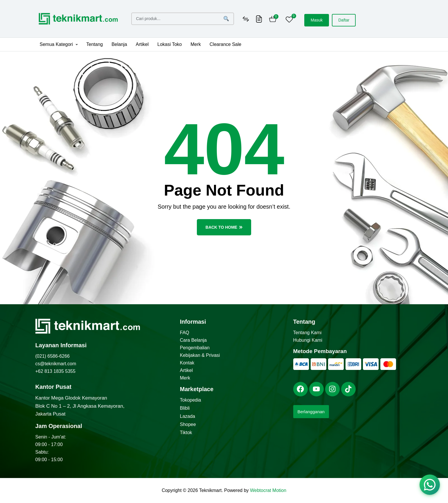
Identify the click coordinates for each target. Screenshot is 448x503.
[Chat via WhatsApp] (430, 485)
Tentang (95, 44)
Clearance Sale (225, 44)
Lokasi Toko (170, 44)
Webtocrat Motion (268, 490)
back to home (224, 227)
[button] (59, 44)
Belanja (119, 44)
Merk (196, 44)
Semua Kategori (59, 44)
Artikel (142, 44)
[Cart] (273, 20)
